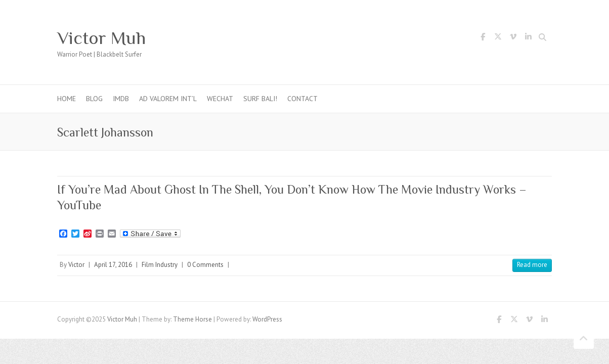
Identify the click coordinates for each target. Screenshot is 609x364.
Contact (302, 99)
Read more (532, 265)
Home (67, 99)
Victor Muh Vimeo (513, 38)
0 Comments (205, 265)
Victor (76, 265)
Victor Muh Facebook (483, 38)
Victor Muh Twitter (498, 38)
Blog (94, 99)
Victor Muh (101, 38)
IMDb (121, 99)
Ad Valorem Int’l (168, 99)
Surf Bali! (260, 99)
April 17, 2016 (113, 265)
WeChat (220, 99)
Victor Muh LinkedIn (528, 38)
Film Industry (160, 265)
